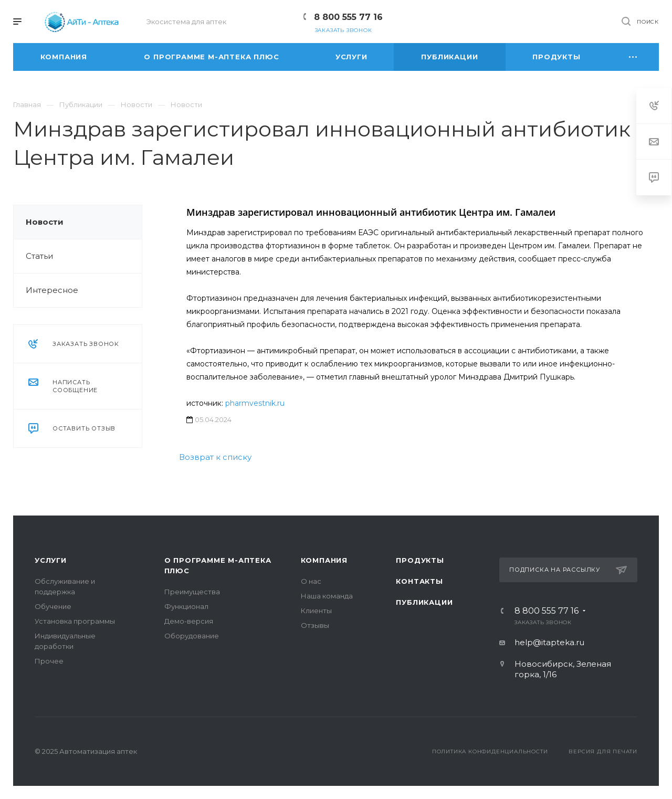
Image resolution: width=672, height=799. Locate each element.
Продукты (420, 560)
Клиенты (316, 611)
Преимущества (192, 592)
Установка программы (75, 621)
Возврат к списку (215, 457)
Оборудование (192, 636)
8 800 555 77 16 (348, 17)
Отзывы (315, 625)
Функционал (186, 606)
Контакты (419, 581)
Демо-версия (189, 621)
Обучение (53, 606)
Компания (324, 560)
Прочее (49, 661)
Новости (45, 222)
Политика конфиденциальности (490, 751)
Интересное (52, 290)
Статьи (39, 256)
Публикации (424, 602)
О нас (311, 581)
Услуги (51, 560)
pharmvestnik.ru (255, 403)
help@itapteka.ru (549, 642)
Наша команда (327, 596)
